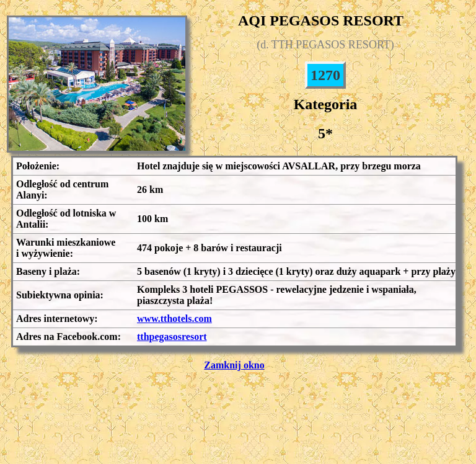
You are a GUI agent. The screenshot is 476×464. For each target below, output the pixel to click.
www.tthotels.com (174, 319)
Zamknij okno (234, 365)
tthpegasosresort (172, 337)
